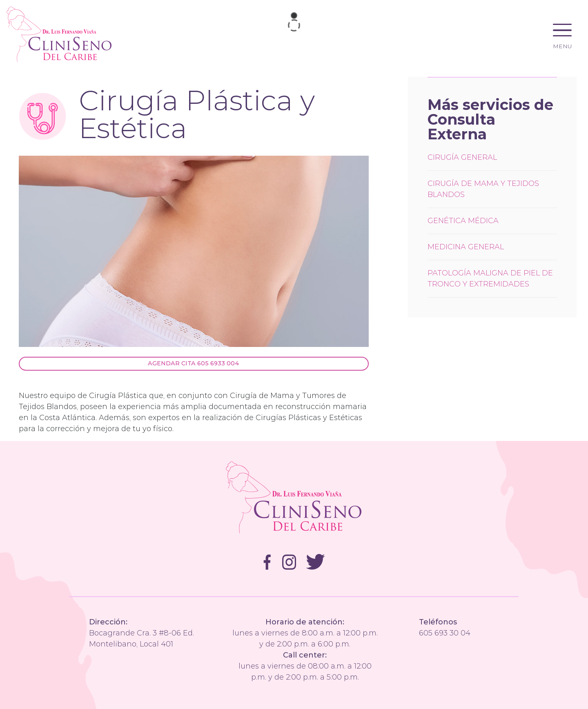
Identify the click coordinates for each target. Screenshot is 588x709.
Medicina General (466, 247)
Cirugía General (462, 157)
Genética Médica (463, 221)
